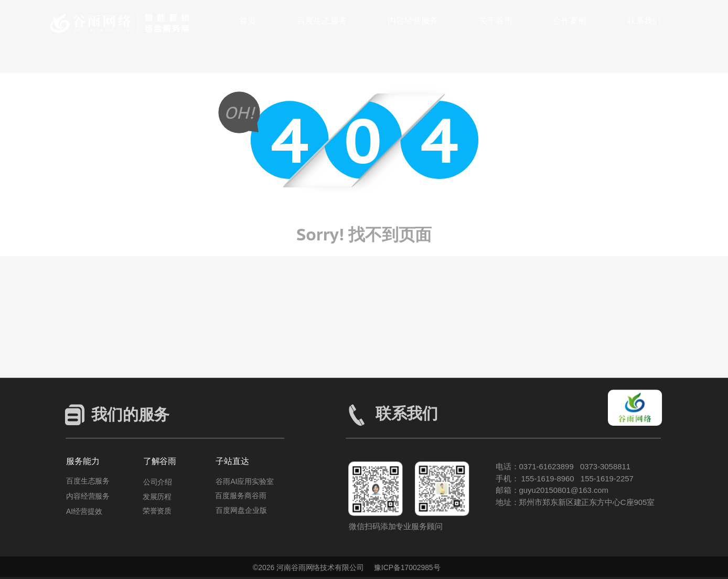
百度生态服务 (322, 21)
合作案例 (570, 21)
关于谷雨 (496, 21)
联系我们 (644, 21)
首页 (248, 21)
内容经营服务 (413, 21)
